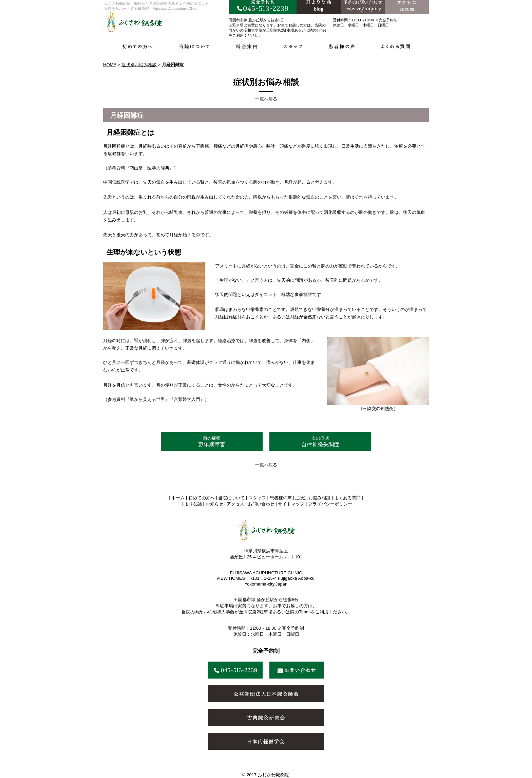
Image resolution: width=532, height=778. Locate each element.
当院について (231, 498)
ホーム (178, 498)
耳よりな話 (191, 504)
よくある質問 (347, 498)
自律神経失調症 (320, 441)
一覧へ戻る (266, 99)
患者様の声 (281, 498)
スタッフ (257, 498)
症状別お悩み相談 (139, 65)
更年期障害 (212, 441)
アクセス (235, 504)
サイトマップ (291, 504)
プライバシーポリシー (330, 504)
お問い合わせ (261, 504)
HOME (110, 65)
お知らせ (214, 504)
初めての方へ (202, 498)
